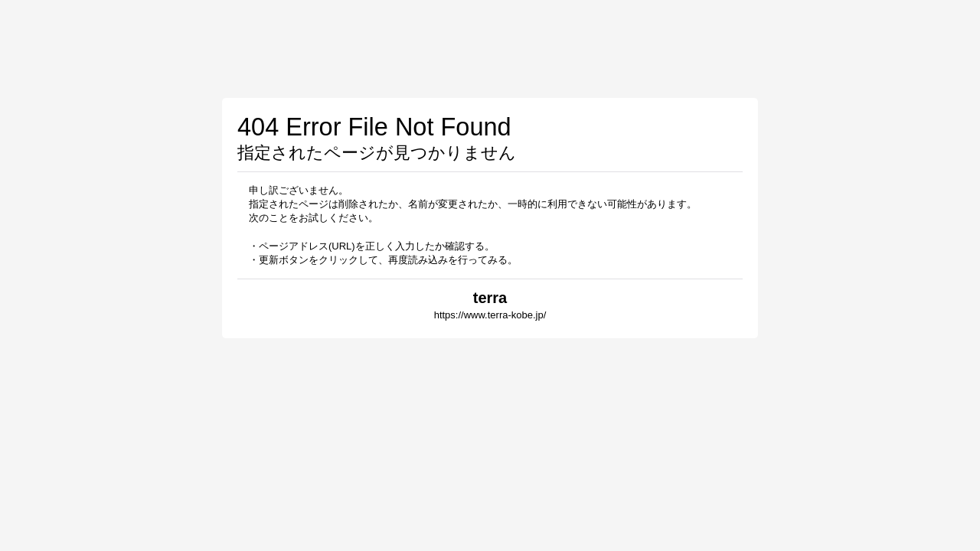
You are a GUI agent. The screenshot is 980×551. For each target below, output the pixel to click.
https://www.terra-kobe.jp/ (490, 315)
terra (490, 298)
